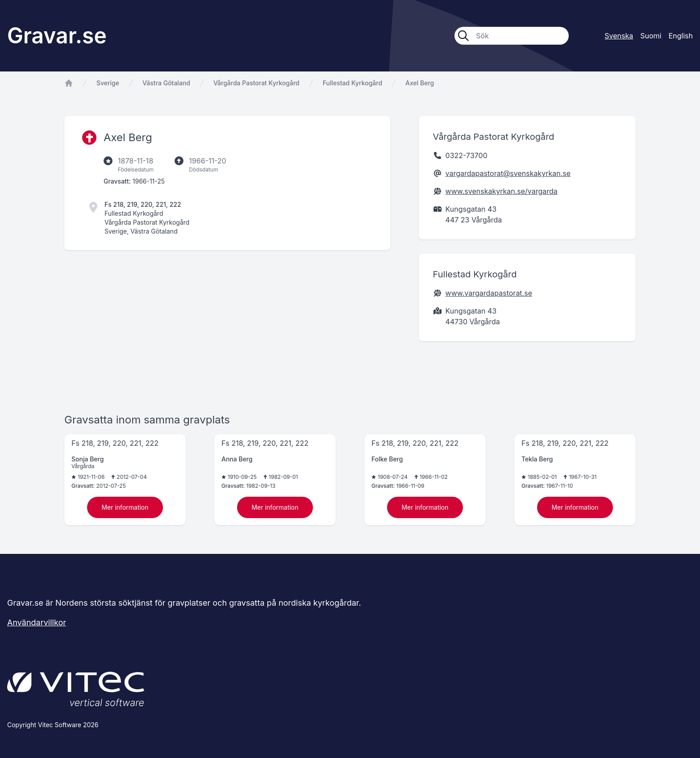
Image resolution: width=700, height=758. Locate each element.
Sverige (108, 83)
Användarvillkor (37, 622)
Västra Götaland (166, 83)
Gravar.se (57, 36)
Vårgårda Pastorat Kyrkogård (256, 83)
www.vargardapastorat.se (489, 293)
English (681, 36)
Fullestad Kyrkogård (352, 83)
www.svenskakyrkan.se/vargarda (502, 191)
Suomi (651, 36)
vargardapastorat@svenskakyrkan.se (508, 173)
